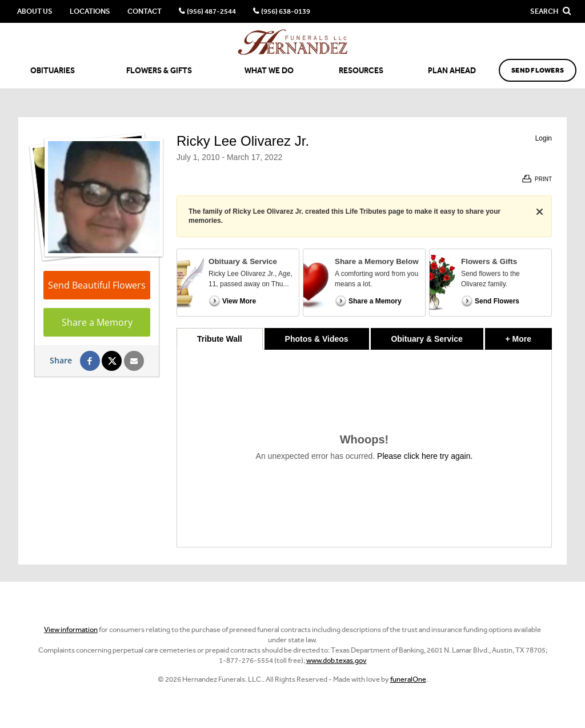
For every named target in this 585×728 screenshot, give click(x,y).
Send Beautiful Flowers (97, 285)
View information (71, 629)
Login (544, 138)
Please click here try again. (425, 456)
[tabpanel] (364, 448)
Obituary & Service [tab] (426, 339)
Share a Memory (97, 322)
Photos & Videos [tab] (317, 339)
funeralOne (408, 679)
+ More (529, 336)
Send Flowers (538, 70)
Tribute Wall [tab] (220, 339)
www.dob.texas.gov (336, 660)
